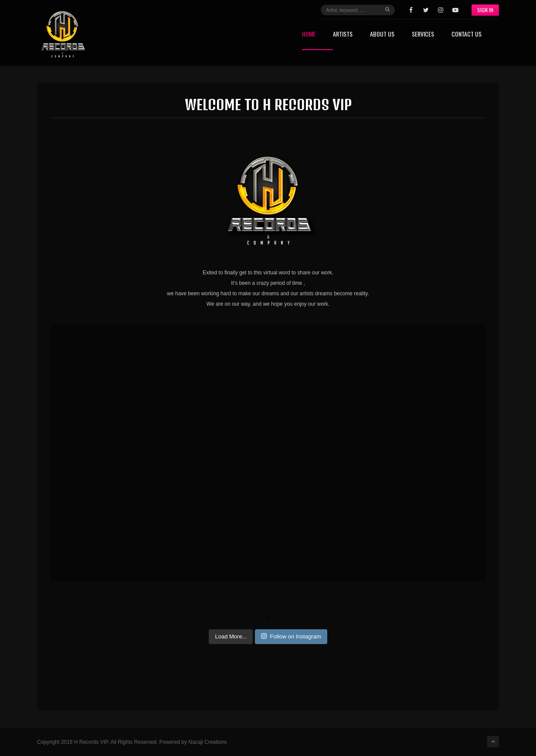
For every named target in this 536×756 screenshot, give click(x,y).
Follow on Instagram (291, 636)
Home (309, 35)
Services (423, 35)
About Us (382, 35)
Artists (343, 35)
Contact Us (466, 35)
